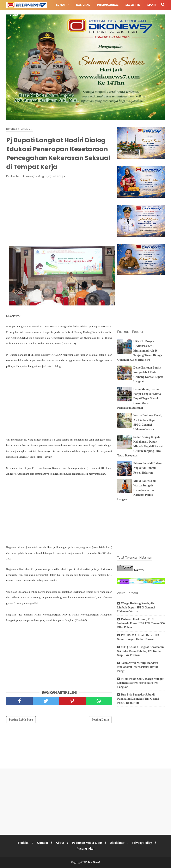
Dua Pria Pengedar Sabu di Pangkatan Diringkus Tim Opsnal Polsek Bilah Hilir (138, 699)
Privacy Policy (142, 843)
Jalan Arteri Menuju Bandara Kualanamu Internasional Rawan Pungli (138, 667)
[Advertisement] (59, 212)
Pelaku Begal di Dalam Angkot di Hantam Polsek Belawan (148, 468)
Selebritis (133, 5)
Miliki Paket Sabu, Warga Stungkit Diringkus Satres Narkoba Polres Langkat (137, 490)
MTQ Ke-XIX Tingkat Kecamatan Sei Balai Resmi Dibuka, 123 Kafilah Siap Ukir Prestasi (141, 651)
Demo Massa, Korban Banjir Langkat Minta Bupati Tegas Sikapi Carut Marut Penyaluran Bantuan (139, 398)
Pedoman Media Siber (87, 843)
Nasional (83, 5)
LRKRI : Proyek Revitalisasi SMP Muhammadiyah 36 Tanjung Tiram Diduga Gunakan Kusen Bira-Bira (140, 351)
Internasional (108, 5)
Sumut (61, 5)
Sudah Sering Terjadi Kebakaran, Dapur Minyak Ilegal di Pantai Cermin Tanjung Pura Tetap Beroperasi (140, 446)
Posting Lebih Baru (21, 720)
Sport (152, 5)
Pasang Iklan (86, 849)
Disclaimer (117, 843)
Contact (43, 843)
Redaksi (24, 843)
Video (14, 15)
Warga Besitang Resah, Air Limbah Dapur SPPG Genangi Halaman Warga (136, 607)
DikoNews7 (94, 862)
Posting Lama (100, 720)
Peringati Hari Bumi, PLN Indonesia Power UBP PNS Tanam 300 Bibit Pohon (141, 623)
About (60, 843)
